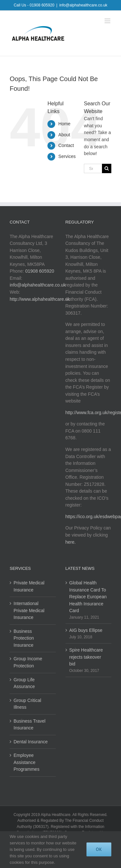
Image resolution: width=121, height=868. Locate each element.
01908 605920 (40, 271)
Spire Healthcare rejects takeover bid (86, 657)
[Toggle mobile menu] (108, 21)
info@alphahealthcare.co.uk (83, 5)
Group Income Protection (28, 662)
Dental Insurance (31, 742)
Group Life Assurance (24, 683)
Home (64, 124)
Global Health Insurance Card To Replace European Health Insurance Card (88, 597)
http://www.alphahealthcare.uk (40, 299)
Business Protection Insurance (24, 638)
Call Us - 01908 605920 (34, 5)
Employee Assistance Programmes (26, 762)
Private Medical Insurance (29, 586)
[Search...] (93, 168)
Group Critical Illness (27, 704)
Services (67, 156)
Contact (66, 145)
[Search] (107, 168)
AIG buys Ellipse (86, 630)
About (64, 135)
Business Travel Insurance (30, 725)
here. (71, 542)
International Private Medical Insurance (29, 610)
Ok (99, 849)
